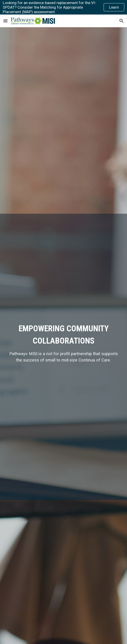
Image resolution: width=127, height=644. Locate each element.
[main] (64, 343)
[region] (63, 7)
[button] (5, 21)
